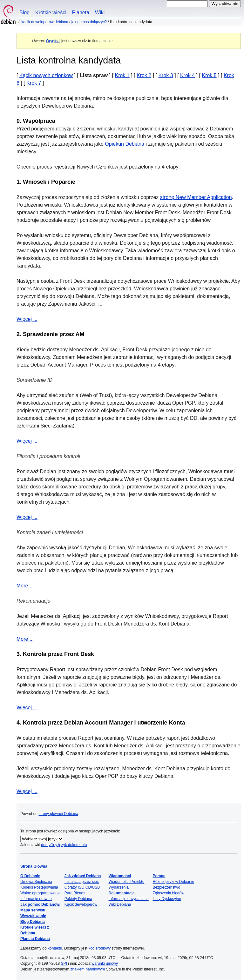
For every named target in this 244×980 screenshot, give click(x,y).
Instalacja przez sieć (82, 882)
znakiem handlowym (88, 969)
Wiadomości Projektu (127, 882)
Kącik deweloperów (81, 904)
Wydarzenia (119, 887)
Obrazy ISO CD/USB (82, 887)
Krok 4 (187, 75)
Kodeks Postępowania (39, 887)
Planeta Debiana (35, 939)
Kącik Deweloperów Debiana (45, 22)
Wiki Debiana (120, 904)
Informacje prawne (36, 899)
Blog (24, 13)
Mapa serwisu (33, 910)
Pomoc (159, 876)
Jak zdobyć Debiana (83, 876)
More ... (25, 586)
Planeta (81, 13)
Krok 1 (122, 75)
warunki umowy (105, 963)
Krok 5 (209, 75)
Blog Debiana (33, 922)
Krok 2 (144, 75)
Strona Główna (34, 866)
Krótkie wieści (51, 13)
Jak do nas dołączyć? (89, 22)
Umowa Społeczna (36, 882)
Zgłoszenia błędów (168, 893)
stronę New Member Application (196, 197)
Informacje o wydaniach (129, 899)
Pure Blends (75, 893)
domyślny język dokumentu (64, 845)
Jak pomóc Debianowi (40, 904)
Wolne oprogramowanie (41, 893)
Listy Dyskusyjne (167, 899)
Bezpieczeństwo (166, 887)
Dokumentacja (122, 893)
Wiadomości (120, 876)
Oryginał (53, 41)
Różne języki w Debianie (173, 882)
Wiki (100, 13)
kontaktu (55, 948)
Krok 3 (166, 75)
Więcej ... (27, 319)
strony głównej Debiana (58, 814)
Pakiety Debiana (78, 899)
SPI (64, 963)
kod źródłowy (99, 948)
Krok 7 (34, 83)
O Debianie (30, 876)
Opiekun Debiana (125, 144)
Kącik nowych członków (46, 75)
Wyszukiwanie (33, 916)
